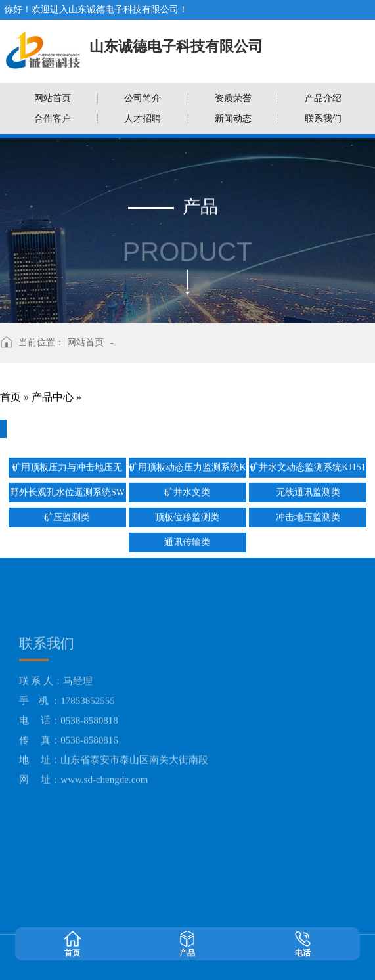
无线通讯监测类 (308, 489)
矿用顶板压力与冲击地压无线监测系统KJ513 (67, 467)
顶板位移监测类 (187, 514)
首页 (11, 397)
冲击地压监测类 (308, 514)
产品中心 (53, 397)
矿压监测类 (67, 514)
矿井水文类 (187, 489)
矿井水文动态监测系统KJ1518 (308, 467)
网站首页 (85, 343)
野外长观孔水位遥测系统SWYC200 (67, 492)
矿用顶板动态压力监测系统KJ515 (187, 467)
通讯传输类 (187, 539)
